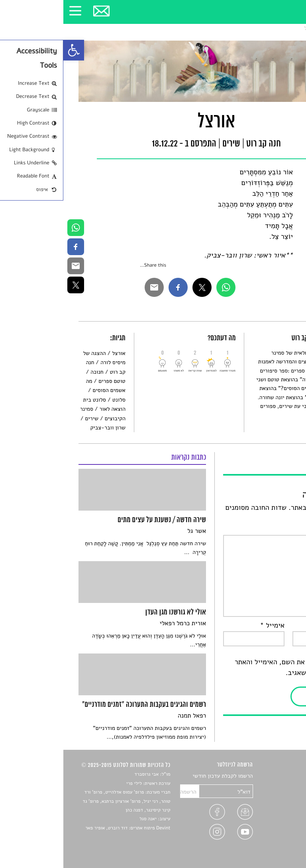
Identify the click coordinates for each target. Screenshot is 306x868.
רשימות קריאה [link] (275, 804)
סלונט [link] (284, 28)
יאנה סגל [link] (85, 819)
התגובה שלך (270, 529)
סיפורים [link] (282, 776)
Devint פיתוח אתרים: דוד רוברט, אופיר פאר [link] (64, 828)
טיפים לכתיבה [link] (275, 823)
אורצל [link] (247, 28)
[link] (10, 50)
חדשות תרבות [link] (276, 795)
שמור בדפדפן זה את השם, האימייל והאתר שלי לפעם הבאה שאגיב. (231, 668)
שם (283, 626)
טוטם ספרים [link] (49, 381)
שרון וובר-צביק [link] (44, 428)
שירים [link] (266, 28)
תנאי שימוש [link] (278, 842)
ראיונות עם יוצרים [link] (271, 813)
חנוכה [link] (33, 372)
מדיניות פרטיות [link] (273, 832)
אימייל (209, 626)
